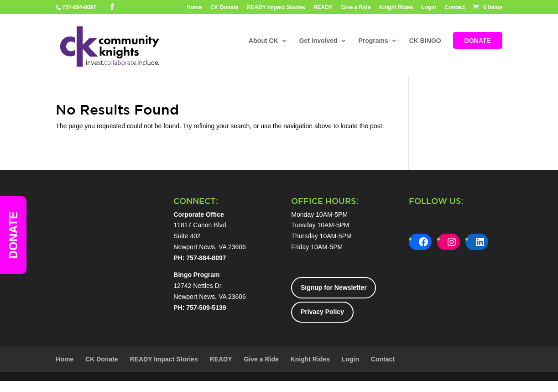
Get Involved (318, 41)
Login (429, 8)
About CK (263, 41)
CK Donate (224, 8)
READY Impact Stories (276, 8)
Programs (373, 41)
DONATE (478, 41)
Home (194, 8)
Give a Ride (356, 8)
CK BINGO (425, 41)
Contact (455, 8)
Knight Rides (396, 8)
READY (323, 8)
